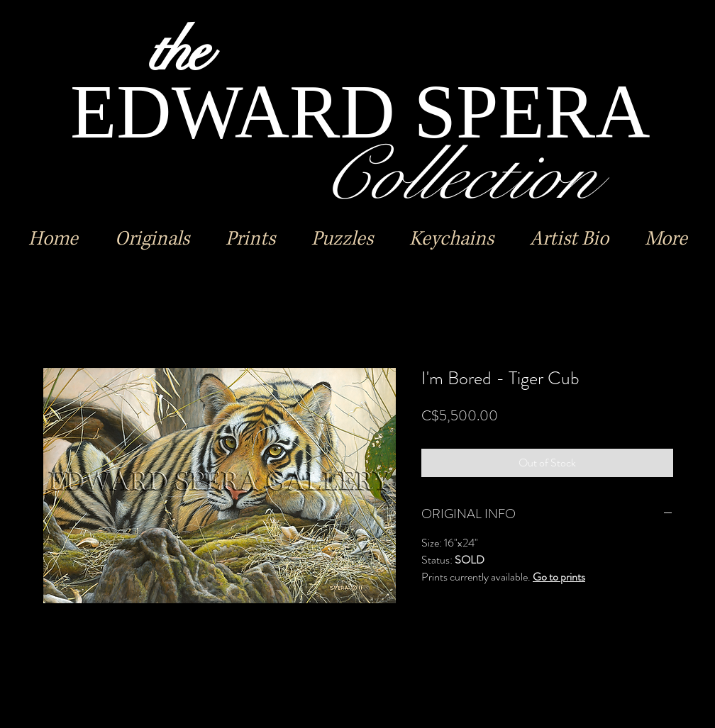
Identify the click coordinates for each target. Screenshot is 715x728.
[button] (152, 239)
